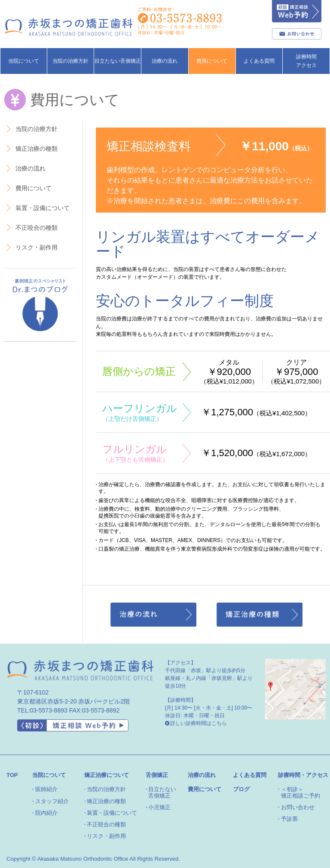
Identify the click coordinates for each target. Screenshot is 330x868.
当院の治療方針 (32, 129)
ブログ (241, 789)
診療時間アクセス (306, 61)
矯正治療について (107, 775)
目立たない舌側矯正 (118, 61)
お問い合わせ (298, 807)
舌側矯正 (157, 775)
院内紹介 (46, 813)
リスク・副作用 (32, 248)
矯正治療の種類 (32, 149)
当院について (49, 775)
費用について (212, 61)
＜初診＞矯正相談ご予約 (301, 792)
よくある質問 (250, 775)
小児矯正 (159, 807)
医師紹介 (46, 789)
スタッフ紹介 (52, 801)
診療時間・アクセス (303, 775)
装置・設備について (38, 208)
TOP (12, 775)
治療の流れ (165, 61)
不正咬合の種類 (32, 228)
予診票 (289, 819)
